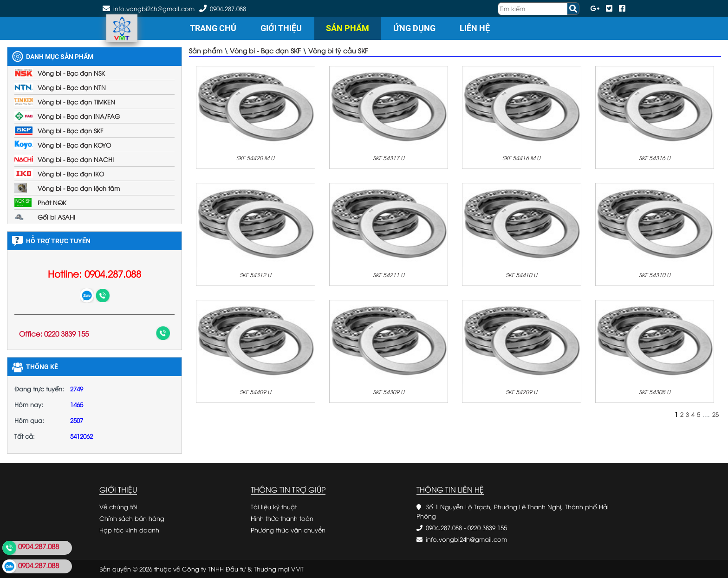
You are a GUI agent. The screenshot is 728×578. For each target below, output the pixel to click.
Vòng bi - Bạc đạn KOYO (74, 145)
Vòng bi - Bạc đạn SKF (70, 130)
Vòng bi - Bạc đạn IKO (71, 174)
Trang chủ (213, 28)
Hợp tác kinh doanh (129, 530)
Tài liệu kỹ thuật (274, 507)
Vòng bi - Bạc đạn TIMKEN (76, 102)
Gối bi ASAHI (56, 217)
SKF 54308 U (655, 392)
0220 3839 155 (487, 527)
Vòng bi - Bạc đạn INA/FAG (79, 116)
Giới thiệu (281, 28)
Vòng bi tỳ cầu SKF (338, 50)
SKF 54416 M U (521, 158)
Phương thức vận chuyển (288, 530)
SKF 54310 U (655, 275)
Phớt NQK (52, 202)
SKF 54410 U (521, 275)
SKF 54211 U (389, 275)
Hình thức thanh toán (282, 518)
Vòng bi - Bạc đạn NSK (71, 73)
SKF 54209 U (521, 392)
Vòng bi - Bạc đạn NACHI (76, 159)
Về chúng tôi (118, 507)
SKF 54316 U (655, 158)
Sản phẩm (348, 28)
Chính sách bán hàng (132, 518)
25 (715, 414)
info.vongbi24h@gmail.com (466, 539)
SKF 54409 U (255, 392)
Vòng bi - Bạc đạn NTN (72, 87)
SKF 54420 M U (255, 158)
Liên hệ (475, 28)
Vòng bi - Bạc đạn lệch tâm (79, 188)
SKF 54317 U (389, 158)
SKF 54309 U (389, 392)
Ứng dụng (414, 28)
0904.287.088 (228, 8)
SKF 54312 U (255, 275)
